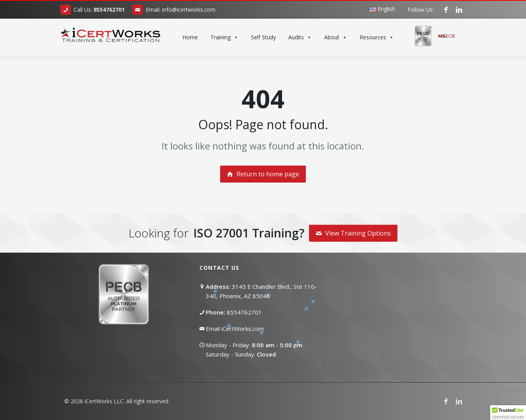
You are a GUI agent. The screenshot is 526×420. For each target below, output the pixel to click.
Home (190, 37)
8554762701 (244, 312)
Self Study (263, 37)
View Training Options (353, 233)
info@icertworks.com (189, 10)
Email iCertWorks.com (235, 329)
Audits (300, 37)
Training (224, 37)
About (336, 37)
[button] (508, 413)
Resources (377, 37)
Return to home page (263, 174)
